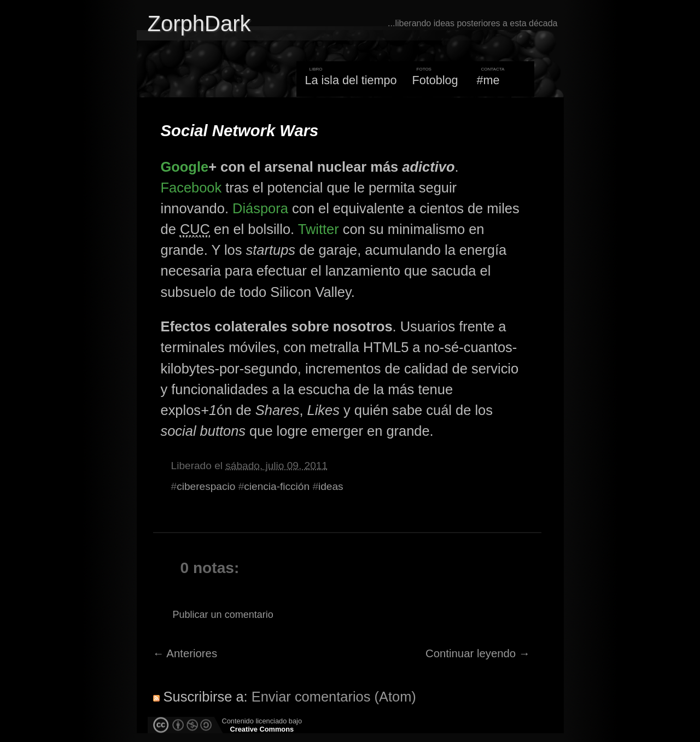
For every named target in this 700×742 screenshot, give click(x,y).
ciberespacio (206, 486)
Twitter (319, 229)
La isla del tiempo (351, 80)
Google (185, 167)
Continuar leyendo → (478, 653)
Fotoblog (435, 80)
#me (488, 80)
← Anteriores (185, 653)
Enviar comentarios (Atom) (334, 697)
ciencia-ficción (277, 486)
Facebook (191, 188)
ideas (331, 486)
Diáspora (260, 208)
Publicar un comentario (223, 615)
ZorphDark (199, 24)
